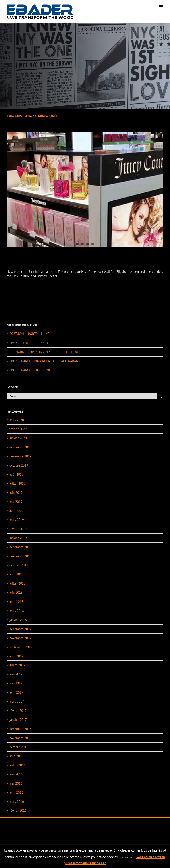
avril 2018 (16, 602)
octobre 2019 (19, 465)
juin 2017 (16, 674)
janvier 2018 (18, 620)
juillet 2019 (17, 483)
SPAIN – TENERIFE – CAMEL (29, 343)
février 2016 (18, 810)
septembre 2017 (21, 647)
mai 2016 (16, 783)
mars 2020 (17, 420)
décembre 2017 (20, 629)
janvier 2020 (18, 438)
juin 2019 (16, 493)
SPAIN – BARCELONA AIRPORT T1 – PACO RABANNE (46, 361)
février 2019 (18, 529)
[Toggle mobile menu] (161, 7)
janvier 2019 (18, 538)
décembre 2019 (20, 447)
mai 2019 (16, 502)
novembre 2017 (20, 638)
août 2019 (16, 474)
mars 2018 (17, 611)
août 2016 (16, 756)
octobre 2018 (19, 565)
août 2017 (16, 656)
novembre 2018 (20, 556)
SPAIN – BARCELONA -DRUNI (30, 370)
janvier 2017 (18, 720)
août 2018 (16, 574)
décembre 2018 (20, 547)
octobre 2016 (19, 747)
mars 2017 (17, 701)
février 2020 (18, 429)
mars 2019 (17, 520)
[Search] (160, 396)
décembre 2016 (20, 729)
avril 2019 (16, 511)
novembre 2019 (20, 456)
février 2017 (18, 711)
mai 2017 (16, 683)
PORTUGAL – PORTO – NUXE (29, 334)
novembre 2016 (20, 738)
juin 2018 (16, 592)
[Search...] (82, 396)
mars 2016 (17, 802)
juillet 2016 (17, 765)
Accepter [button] (127, 857)
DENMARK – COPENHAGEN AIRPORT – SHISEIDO (44, 352)
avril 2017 (16, 692)
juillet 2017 (17, 665)
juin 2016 (16, 774)
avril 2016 (16, 792)
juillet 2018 (17, 583)
